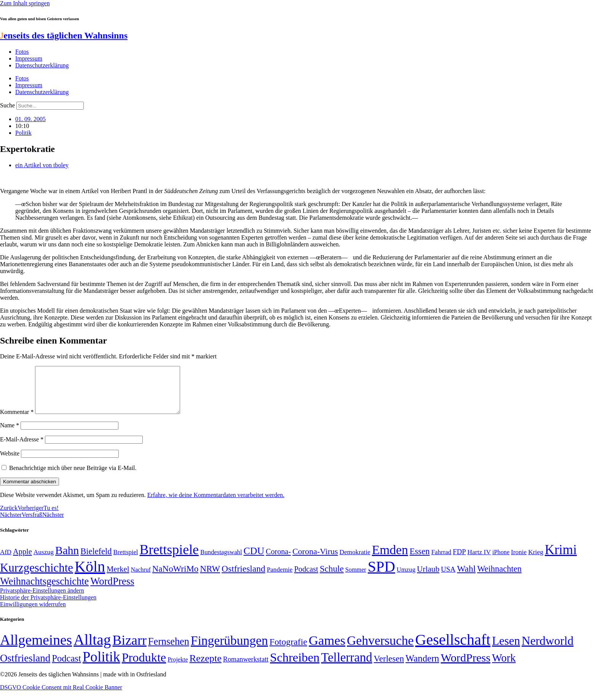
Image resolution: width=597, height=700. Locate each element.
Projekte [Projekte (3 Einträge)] (178, 669)
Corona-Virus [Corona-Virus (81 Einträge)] (315, 560)
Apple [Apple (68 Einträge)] (22, 561)
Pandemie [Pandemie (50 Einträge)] (280, 579)
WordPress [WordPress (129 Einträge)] (112, 590)
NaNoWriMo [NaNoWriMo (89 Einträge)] (175, 578)
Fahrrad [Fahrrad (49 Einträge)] (441, 561)
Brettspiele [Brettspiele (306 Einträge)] (169, 559)
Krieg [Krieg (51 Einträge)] (536, 561)
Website (10, 463)
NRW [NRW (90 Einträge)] (210, 578)
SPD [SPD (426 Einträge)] (382, 576)
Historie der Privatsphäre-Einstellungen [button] (48, 607)
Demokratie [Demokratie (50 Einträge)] (355, 561)
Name (10, 434)
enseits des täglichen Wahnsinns (64, 35)
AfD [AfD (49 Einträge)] (6, 561)
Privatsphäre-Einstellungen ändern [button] (42, 600)
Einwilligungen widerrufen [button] (33, 613)
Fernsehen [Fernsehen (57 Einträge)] (169, 651)
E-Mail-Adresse (22, 448)
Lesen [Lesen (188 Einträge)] (506, 650)
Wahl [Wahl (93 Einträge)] (466, 578)
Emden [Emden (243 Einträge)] (390, 559)
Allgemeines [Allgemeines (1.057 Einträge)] (36, 649)
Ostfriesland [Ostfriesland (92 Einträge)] (243, 578)
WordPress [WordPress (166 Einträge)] (465, 667)
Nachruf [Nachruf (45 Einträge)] (140, 579)
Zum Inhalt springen (25, 3)
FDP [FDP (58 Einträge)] (459, 561)
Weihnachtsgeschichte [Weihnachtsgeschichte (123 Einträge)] (44, 591)
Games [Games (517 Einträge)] (327, 650)
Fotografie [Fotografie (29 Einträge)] (288, 651)
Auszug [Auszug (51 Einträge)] (44, 561)
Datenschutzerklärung (42, 65)
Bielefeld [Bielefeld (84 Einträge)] (96, 560)
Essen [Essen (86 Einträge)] (420, 560)
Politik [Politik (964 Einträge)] (101, 666)
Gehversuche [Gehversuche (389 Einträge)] (380, 650)
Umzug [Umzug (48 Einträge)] (406, 579)
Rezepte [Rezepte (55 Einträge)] (206, 667)
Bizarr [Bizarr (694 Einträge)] (129, 649)
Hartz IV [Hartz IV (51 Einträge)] (479, 561)
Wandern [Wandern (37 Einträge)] (422, 667)
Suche (7, 105)
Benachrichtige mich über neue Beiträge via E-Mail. (73, 477)
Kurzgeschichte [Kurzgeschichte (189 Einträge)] (37, 577)
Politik (23, 133)
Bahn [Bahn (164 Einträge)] (67, 559)
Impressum (29, 58)
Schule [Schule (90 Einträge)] (332, 578)
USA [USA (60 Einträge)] (448, 578)
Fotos (22, 52)
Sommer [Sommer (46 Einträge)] (356, 579)
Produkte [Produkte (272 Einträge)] (144, 666)
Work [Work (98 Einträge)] (504, 667)
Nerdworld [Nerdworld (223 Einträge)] (548, 650)
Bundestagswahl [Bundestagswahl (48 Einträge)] (221, 561)
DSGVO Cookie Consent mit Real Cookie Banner (61, 696)
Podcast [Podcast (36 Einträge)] (66, 667)
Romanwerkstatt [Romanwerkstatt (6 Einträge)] (246, 668)
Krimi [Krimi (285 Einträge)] (561, 559)
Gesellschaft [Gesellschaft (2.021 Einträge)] (453, 649)
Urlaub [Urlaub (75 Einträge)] (428, 578)
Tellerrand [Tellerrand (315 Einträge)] (346, 666)
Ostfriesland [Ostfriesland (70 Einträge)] (25, 667)
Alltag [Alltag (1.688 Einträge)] (92, 649)
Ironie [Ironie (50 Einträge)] (519, 561)
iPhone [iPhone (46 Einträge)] (501, 561)
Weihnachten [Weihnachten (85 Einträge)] (499, 578)
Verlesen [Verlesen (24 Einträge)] (389, 668)
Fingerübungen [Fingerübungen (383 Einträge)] (229, 650)
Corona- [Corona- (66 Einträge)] (278, 561)
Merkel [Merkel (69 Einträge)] (118, 578)
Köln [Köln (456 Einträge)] (90, 576)
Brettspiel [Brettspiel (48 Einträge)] (126, 561)
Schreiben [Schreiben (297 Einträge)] (295, 666)
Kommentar (17, 421)
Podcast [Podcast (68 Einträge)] (306, 578)
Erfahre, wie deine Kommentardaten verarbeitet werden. (216, 504)
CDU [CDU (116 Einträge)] (254, 560)
